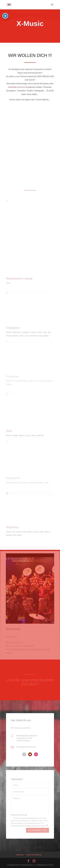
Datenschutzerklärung (34, 855)
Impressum (20, 855)
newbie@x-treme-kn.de (18, 87)
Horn (9, 431)
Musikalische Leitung (19, 279)
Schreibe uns (38, 830)
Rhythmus (12, 527)
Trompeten (13, 328)
